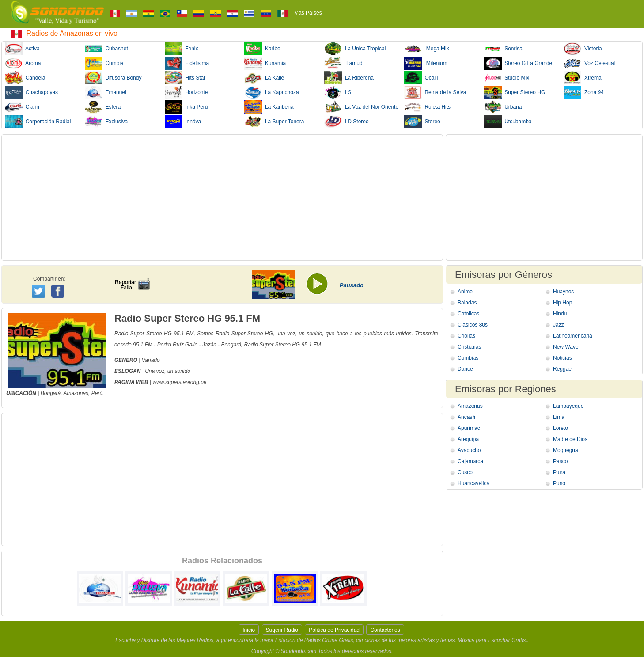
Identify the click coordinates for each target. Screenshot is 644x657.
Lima (559, 417)
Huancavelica (474, 483)
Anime (465, 292)
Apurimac (469, 428)
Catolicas (468, 314)
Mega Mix (427, 49)
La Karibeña (269, 107)
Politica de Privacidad (334, 630)
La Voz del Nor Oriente (361, 107)
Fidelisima (187, 63)
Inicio (249, 630)
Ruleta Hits (427, 107)
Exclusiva (106, 122)
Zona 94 (584, 92)
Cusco (465, 472)
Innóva (183, 122)
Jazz (559, 325)
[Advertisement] (222, 197)
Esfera (103, 107)
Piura (559, 472)
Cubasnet (106, 49)
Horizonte (186, 92)
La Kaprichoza (271, 92)
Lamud (343, 63)
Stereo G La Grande (518, 63)
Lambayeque (568, 406)
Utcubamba (508, 122)
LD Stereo (347, 122)
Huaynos (563, 292)
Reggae (562, 369)
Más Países (308, 13)
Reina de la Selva (435, 92)
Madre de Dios (570, 439)
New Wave (566, 347)
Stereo (422, 122)
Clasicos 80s (473, 325)
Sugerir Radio (282, 630)
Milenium (426, 63)
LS (338, 92)
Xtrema (582, 78)
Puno (559, 483)
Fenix (182, 49)
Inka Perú (186, 107)
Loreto (561, 428)
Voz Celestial (589, 63)
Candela (25, 78)
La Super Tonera (274, 122)
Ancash (466, 417)
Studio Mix (507, 78)
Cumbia (104, 63)
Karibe (262, 49)
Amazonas (470, 406)
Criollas (466, 336)
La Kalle (264, 78)
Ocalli (421, 78)
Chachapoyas (31, 92)
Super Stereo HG (515, 92)
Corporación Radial (38, 122)
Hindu (560, 314)
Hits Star (185, 78)
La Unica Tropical (355, 49)
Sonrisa (503, 49)
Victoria (583, 49)
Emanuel (106, 92)
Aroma (23, 63)
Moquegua (566, 450)
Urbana (503, 107)
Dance (465, 369)
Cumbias (468, 358)
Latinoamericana (573, 336)
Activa (22, 49)
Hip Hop (563, 303)
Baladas (467, 303)
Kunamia (265, 63)
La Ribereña (349, 78)
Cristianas (469, 347)
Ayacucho (469, 450)
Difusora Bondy (113, 78)
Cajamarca (470, 461)
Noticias (563, 358)
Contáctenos (385, 630)
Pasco (560, 461)
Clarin (22, 107)
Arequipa (468, 439)
